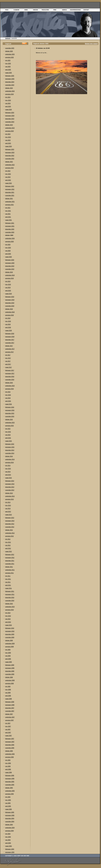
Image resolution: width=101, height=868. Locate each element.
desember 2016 (10, 377)
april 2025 (8, 70)
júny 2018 (8, 321)
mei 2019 (8, 288)
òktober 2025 (9, 51)
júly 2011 (8, 576)
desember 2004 (10, 818)
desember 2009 (10, 634)
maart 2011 (9, 588)
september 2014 (10, 459)
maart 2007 (9, 736)
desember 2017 (10, 340)
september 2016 (10, 386)
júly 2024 (8, 97)
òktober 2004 (9, 825)
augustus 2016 (9, 389)
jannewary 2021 (10, 226)
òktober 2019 (9, 272)
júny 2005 (8, 800)
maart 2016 (9, 404)
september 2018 (10, 312)
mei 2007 (8, 729)
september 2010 (10, 607)
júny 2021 (8, 211)
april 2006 (8, 769)
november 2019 (10, 269)
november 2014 (10, 453)
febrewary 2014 (10, 481)
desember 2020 (10, 229)
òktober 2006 (9, 751)
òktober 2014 (9, 456)
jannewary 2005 (10, 815)
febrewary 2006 (10, 775)
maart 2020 (9, 257)
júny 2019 (8, 284)
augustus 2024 (9, 94)
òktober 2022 (9, 162)
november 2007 (10, 711)
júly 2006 (8, 760)
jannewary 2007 (10, 742)
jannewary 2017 (10, 373)
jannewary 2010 (10, 631)
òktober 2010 (9, 604)
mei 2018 (8, 324)
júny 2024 (8, 100)
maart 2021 (9, 220)
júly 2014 (8, 466)
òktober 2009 (9, 640)
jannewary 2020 (10, 263)
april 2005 (8, 806)
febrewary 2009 (10, 665)
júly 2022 (8, 171)
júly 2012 (8, 539)
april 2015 (8, 438)
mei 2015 (8, 435)
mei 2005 (8, 803)
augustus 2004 (9, 831)
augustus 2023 (9, 131)
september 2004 (10, 828)
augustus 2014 (9, 462)
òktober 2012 (9, 530)
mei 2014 (8, 472)
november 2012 (10, 527)
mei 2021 (8, 214)
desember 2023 (10, 119)
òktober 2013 (9, 493)
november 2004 (10, 822)
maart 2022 (9, 183)
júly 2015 (8, 429)
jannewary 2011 (10, 594)
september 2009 (10, 644)
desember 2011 (10, 561)
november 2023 (10, 122)
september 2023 (10, 128)
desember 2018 (10, 303)
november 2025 (10, 48)
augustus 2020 (9, 241)
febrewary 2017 (10, 370)
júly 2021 (8, 208)
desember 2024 (10, 82)
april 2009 (8, 659)
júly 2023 (8, 134)
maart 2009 (9, 662)
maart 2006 (9, 772)
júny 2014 (8, 469)
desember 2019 (10, 266)
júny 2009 (8, 653)
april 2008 (8, 696)
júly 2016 (8, 392)
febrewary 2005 (10, 812)
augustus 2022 (9, 168)
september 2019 (10, 275)
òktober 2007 (9, 714)
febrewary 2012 (10, 555)
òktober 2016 (9, 383)
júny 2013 (8, 505)
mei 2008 (8, 693)
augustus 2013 (9, 499)
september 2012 (10, 533)
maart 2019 (9, 294)
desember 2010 (10, 597)
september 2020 (10, 238)
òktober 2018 (9, 309)
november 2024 (10, 85)
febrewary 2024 (10, 113)
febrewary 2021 (10, 223)
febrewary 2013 (10, 518)
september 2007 (10, 717)
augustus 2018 (9, 315)
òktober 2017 (9, 346)
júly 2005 (8, 797)
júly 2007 (8, 723)
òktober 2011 (9, 567)
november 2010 (10, 601)
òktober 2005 (9, 788)
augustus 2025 (9, 57)
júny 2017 (8, 358)
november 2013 (10, 490)
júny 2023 (8, 137)
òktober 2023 (9, 125)
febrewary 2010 (10, 628)
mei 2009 (8, 656)
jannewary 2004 (10, 852)
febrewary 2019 (10, 297)
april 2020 (8, 254)
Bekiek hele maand (91, 44)
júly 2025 (8, 60)
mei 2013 (8, 508)
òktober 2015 (9, 419)
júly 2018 (8, 318)
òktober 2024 (9, 88)
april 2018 (8, 327)
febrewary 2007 (10, 739)
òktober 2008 (9, 677)
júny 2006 (8, 763)
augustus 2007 (9, 720)
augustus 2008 (9, 683)
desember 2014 (10, 450)
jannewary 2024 (10, 116)
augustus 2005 (9, 794)
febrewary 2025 (10, 76)
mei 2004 (8, 840)
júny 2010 (8, 616)
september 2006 (10, 754)
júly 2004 (8, 834)
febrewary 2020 (10, 260)
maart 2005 (9, 809)
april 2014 (8, 475)
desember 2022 (10, 156)
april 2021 (8, 217)
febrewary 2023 (10, 149)
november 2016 (10, 380)
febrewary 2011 (10, 591)
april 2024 (8, 106)
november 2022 (10, 159)
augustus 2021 (9, 205)
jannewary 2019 (10, 300)
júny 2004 (8, 837)
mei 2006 (8, 766)
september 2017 (10, 349)
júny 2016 (8, 395)
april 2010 (8, 622)
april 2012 (8, 548)
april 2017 (8, 364)
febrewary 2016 (10, 407)
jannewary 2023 (10, 152)
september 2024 (10, 91)
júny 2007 (8, 726)
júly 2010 (8, 613)
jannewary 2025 (10, 79)
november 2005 (10, 785)
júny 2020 (8, 248)
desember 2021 (10, 192)
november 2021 (10, 195)
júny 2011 (8, 579)
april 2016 (8, 401)
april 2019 (8, 291)
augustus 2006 (9, 757)
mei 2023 (8, 140)
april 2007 (8, 733)
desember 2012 (10, 524)
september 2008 (10, 680)
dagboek (8, 38)
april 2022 (8, 180)
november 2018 (10, 306)
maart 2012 (9, 551)
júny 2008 (8, 690)
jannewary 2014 (10, 484)
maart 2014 (9, 478)
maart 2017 (9, 367)
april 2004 (8, 843)
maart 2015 (9, 441)
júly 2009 (8, 650)
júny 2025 (8, 63)
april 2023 (8, 143)
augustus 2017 (9, 352)
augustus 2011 (9, 573)
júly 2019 (8, 281)
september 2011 (10, 570)
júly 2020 (8, 245)
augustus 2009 (9, 647)
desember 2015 (10, 413)
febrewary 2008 (10, 702)
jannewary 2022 (10, 189)
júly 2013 (8, 502)
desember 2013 (10, 487)
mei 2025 (8, 67)
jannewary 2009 (10, 668)
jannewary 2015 (10, 447)
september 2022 (10, 165)
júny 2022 (8, 174)
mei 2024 (8, 103)
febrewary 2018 (10, 334)
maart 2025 (9, 73)
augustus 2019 (9, 278)
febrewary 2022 (10, 186)
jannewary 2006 (10, 779)
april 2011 (8, 585)
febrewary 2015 (10, 444)
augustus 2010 (9, 610)
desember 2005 (10, 782)
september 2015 (10, 423)
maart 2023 (9, 146)
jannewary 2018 (10, 337)
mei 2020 (8, 251)
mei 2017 (8, 361)
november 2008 (10, 674)
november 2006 (10, 748)
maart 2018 (9, 330)
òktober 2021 (9, 199)
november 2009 (10, 637)
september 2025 (10, 54)
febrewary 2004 (10, 849)
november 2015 (10, 416)
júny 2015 (8, 432)
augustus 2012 (9, 536)
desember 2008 (10, 671)
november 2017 (10, 343)
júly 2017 (8, 355)
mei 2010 (8, 619)
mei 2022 (8, 177)
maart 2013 (9, 515)
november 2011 (10, 564)
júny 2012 (8, 542)
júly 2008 (8, 686)
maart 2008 (9, 699)
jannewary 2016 (10, 410)
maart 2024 (9, 110)
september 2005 (10, 791)
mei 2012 (8, 545)
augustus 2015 (9, 426)
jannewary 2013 (10, 521)
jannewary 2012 (10, 558)
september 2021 (10, 202)
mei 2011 (8, 582)
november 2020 (10, 232)
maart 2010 (9, 625)
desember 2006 (10, 745)
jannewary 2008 (10, 705)
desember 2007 (10, 708)
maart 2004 (9, 846)
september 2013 (10, 496)
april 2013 (8, 512)
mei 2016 (8, 398)
